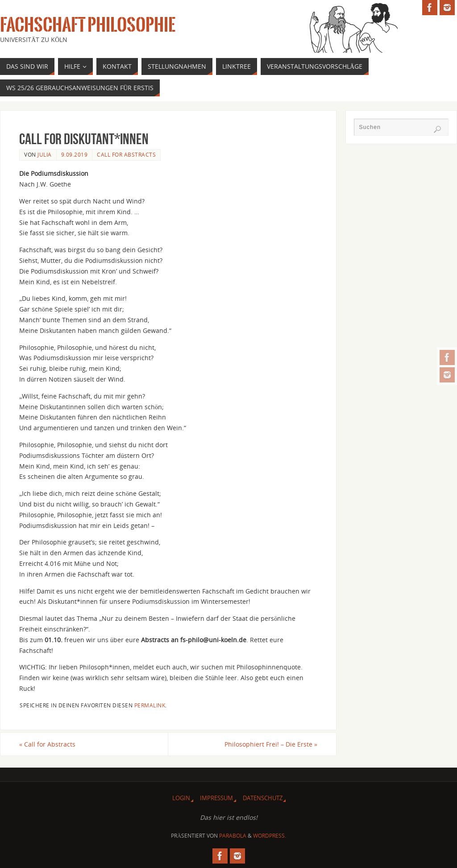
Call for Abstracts (47, 744)
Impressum (216, 798)
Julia (45, 154)
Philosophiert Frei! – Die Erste (271, 744)
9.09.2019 (75, 154)
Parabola (233, 836)
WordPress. (270, 836)
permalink (150, 705)
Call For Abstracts (126, 154)
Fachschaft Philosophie (88, 25)
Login (181, 798)
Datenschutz (263, 798)
